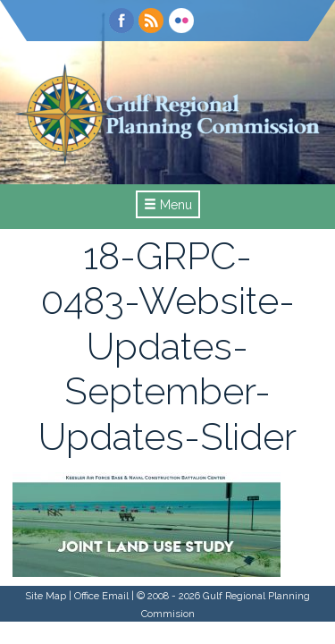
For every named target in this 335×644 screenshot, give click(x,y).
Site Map (46, 596)
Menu (168, 205)
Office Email (101, 596)
